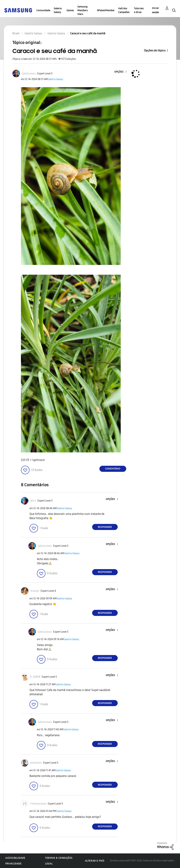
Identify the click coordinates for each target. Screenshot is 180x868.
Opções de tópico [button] (155, 50)
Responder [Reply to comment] (105, 527)
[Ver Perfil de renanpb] (35, 591)
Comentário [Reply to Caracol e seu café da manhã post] (113, 469)
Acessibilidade (15, 858)
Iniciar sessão (156, 10)
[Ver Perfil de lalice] (33, 501)
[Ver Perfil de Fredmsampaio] (38, 804)
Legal (49, 864)
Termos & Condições (59, 858)
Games (70, 10)
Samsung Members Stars (83, 10)
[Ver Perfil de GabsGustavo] (29, 74)
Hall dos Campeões (124, 10)
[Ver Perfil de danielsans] (36, 763)
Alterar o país (95, 861)
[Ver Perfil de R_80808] (35, 677)
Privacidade (13, 864)
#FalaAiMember (106, 10)
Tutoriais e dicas (139, 10)
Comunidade (43, 10)
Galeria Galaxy (58, 10)
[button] (120, 72)
